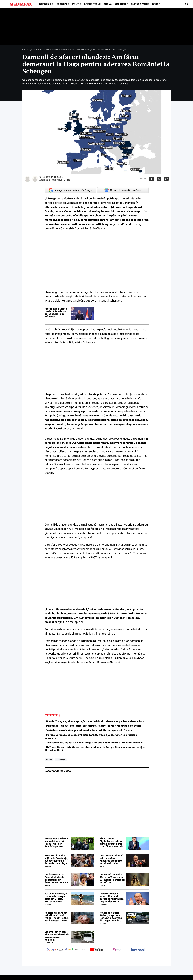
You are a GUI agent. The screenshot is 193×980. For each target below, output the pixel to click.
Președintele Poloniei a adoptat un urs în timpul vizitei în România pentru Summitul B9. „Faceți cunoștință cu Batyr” (57, 843)
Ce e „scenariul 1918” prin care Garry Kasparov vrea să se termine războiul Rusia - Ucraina (111, 859)
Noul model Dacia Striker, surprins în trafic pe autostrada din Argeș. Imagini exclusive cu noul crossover (111, 917)
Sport (156, 4)
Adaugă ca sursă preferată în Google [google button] (70, 190)
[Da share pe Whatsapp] (166, 179)
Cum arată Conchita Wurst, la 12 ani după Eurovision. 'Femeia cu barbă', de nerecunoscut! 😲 (112, 878)
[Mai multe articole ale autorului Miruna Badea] (35, 179)
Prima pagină (28, 49)
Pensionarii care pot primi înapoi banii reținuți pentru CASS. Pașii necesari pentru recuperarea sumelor (57, 917)
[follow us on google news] (55, 950)
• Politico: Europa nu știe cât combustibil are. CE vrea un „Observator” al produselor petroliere (92, 737)
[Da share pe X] (159, 179)
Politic (77, 4)
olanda (49, 760)
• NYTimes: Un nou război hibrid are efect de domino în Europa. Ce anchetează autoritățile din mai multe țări (95, 749)
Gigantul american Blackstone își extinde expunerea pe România (57, 936)
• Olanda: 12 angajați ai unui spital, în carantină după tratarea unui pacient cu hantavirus (94, 721)
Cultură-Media (140, 4)
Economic (63, 4)
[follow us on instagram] (117, 950)
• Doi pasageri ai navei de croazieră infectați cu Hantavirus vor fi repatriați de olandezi (93, 726)
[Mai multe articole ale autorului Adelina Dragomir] (27, 179)
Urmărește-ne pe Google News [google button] (123, 190)
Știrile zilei (46, 4)
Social (108, 4)
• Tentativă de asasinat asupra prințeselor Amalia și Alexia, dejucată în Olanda (88, 730)
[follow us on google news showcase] (76, 950)
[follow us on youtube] (97, 950)
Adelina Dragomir (48, 180)
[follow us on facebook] (138, 950)
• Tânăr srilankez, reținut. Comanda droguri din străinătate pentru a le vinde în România (94, 743)
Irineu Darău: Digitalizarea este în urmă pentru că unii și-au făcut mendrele (111, 843)
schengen (61, 760)
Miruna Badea (64, 180)
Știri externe (92, 4)
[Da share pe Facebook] (152, 179)
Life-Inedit (121, 4)
